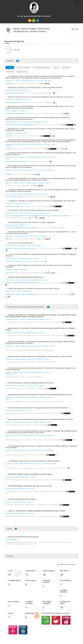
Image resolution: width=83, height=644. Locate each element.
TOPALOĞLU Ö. (10, 81)
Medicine (8, 239)
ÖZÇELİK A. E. (23, 157)
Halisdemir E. (51, 435)
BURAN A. (18, 280)
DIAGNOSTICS (10, 83)
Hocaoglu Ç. (41, 213)
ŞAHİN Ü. (45, 122)
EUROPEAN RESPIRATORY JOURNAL (16, 162)
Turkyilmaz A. (27, 291)
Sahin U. (46, 194)
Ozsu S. (14, 291)
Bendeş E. (15, 450)
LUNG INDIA (9, 136)
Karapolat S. (30, 170)
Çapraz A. (38, 236)
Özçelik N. (16, 183)
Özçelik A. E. (22, 450)
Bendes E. (16, 157)
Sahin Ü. (48, 213)
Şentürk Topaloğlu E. (12, 111)
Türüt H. (48, 319)
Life (6, 186)
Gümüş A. (42, 183)
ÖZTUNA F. (17, 270)
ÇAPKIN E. (20, 291)
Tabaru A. (44, 236)
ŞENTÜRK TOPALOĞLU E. (29, 81)
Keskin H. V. (9, 183)
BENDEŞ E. (16, 372)
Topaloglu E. (9, 133)
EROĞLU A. (34, 477)
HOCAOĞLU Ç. (47, 464)
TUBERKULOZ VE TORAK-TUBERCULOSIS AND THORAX (22, 294)
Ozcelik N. (25, 133)
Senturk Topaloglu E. (24, 194)
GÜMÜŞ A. (41, 81)
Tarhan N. (30, 246)
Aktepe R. (17, 170)
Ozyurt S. (8, 194)
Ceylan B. (22, 319)
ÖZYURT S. (32, 122)
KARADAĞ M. (9, 374)
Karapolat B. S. (24, 144)
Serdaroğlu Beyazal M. (27, 435)
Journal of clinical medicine (13, 197)
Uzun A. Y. (37, 170)
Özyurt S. (35, 183)
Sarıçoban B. (31, 489)
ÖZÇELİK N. (24, 122)
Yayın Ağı (12, 50)
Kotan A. (34, 194)
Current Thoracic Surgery (13, 261)
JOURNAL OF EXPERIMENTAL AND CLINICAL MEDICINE (21, 228)
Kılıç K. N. (17, 144)
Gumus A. (40, 194)
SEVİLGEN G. (48, 81)
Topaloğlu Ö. (22, 111)
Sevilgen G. (42, 319)
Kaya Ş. (17, 236)
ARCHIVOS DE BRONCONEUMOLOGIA (17, 114)
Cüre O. (37, 435)
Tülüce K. (30, 422)
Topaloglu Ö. (18, 133)
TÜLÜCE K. (34, 397)
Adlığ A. (16, 319)
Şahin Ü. (48, 183)
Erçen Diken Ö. (10, 236)
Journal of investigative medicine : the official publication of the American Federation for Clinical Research (37, 216)
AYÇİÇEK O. (24, 270)
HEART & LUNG (10, 273)
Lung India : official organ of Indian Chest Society (20, 248)
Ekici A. (32, 236)
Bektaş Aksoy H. (25, 236)
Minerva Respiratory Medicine (14, 93)
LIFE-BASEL (8, 174)
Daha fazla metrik (66, 564)
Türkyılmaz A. (47, 144)
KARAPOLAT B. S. (27, 280)
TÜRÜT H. (18, 81)
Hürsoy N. (43, 435)
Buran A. (17, 259)
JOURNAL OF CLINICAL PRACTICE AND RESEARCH (20, 125)
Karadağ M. (49, 450)
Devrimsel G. (16, 435)
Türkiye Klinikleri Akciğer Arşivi (14, 206)
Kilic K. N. (23, 170)
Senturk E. (8, 291)
